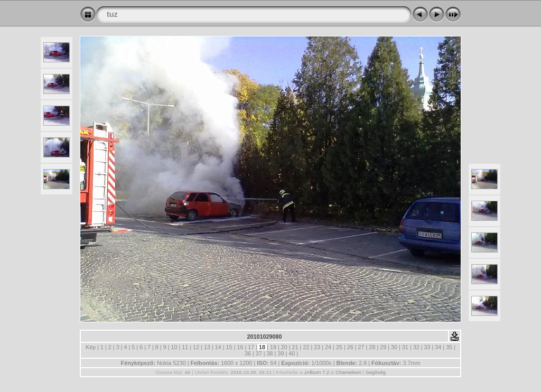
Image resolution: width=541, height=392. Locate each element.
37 (259, 353)
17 (251, 347)
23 (317, 347)
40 (292, 353)
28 (372, 347)
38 (270, 353)
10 (174, 347)
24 (328, 347)
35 (449, 347)
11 (185, 347)
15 (229, 347)
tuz (112, 14)
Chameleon (348, 372)
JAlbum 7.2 (316, 372)
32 (416, 347)
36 (248, 353)
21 (295, 347)
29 (383, 347)
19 (273, 347)
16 (240, 347)
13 (207, 347)
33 (427, 347)
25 (339, 347)
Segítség (376, 372)
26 (350, 347)
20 (284, 347)
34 (438, 347)
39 (281, 353)
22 (306, 347)
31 (405, 347)
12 (196, 347)
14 (218, 347)
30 (394, 347)
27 (361, 347)
